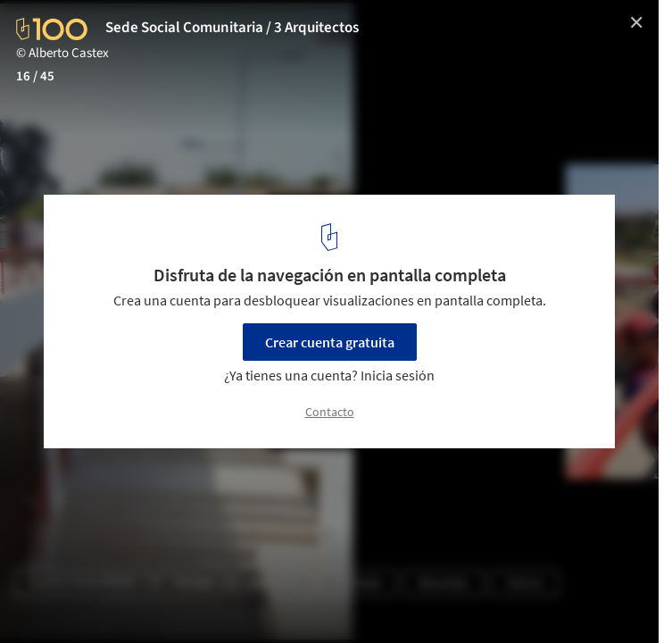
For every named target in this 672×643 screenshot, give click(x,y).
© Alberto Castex (62, 53)
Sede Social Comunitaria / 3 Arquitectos (232, 28)
